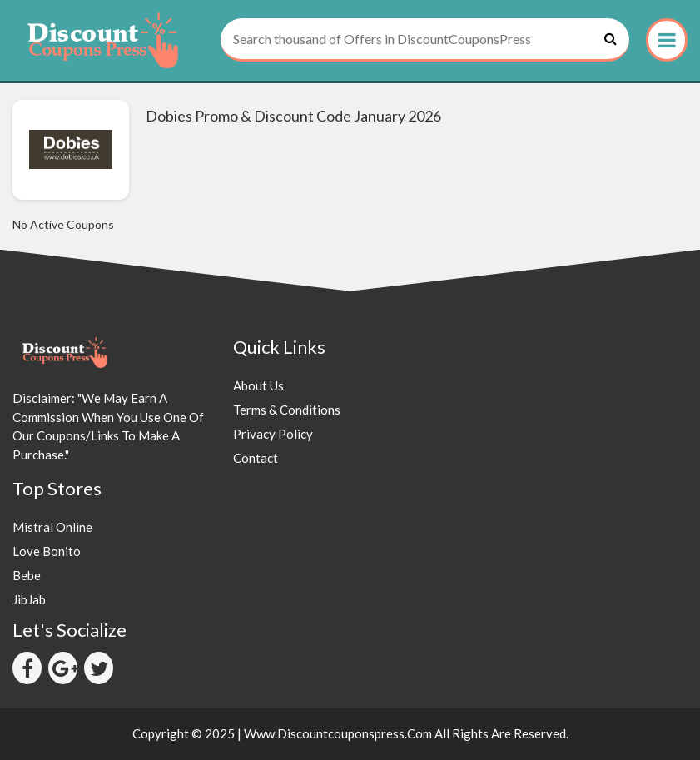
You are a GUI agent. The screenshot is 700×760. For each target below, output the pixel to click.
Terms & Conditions (287, 410)
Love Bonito (47, 551)
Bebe (27, 575)
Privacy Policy (273, 434)
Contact (256, 458)
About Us (258, 385)
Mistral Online (52, 527)
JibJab (29, 599)
